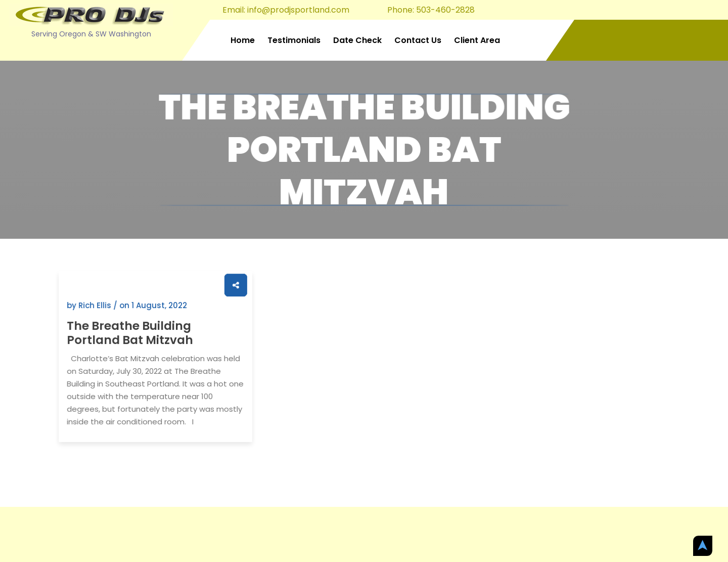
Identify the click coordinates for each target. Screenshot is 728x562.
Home (243, 40)
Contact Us (418, 40)
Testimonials (294, 40)
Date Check (357, 40)
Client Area (477, 40)
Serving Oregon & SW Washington (91, 34)
